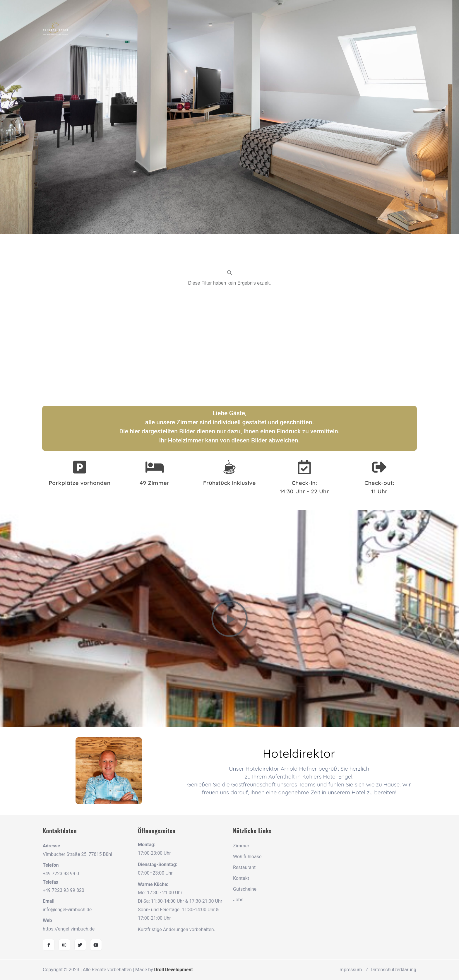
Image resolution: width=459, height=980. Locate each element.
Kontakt (241, 878)
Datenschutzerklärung (393, 970)
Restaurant (244, 867)
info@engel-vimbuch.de (67, 910)
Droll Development (174, 970)
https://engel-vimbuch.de (69, 929)
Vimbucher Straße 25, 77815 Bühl (77, 854)
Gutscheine (245, 889)
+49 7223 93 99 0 (61, 874)
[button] (229, 619)
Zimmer (241, 846)
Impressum (350, 970)
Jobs (238, 900)
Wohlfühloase (247, 857)
